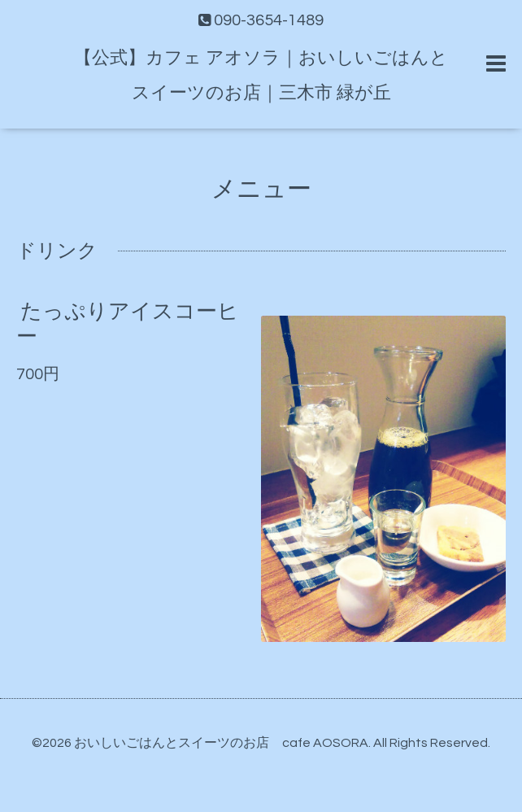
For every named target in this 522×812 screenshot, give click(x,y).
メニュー (261, 189)
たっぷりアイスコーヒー (128, 324)
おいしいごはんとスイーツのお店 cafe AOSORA (221, 743)
